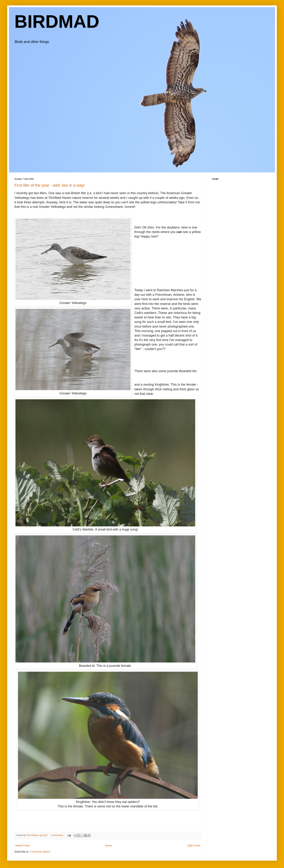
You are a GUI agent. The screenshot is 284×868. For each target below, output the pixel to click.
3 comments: (57, 835)
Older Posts (194, 846)
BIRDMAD (57, 21)
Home (108, 846)
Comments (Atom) (40, 852)
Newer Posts (22, 846)
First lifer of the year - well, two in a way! (50, 185)
